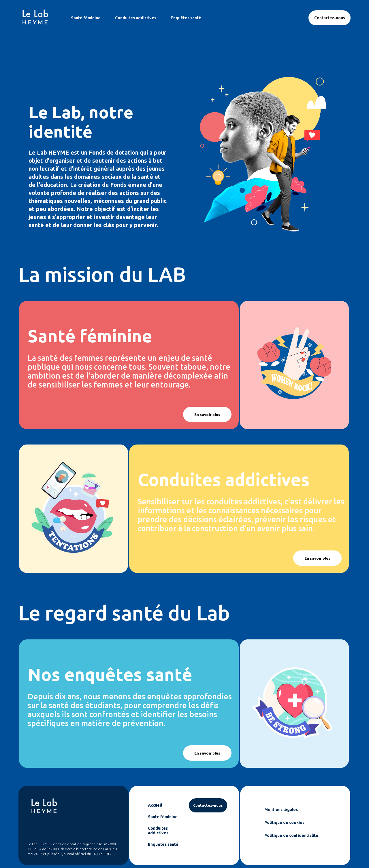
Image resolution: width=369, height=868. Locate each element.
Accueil (155, 805)
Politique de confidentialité (291, 835)
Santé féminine (86, 18)
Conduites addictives (136, 18)
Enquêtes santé (186, 18)
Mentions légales (281, 810)
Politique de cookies (284, 823)
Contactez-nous (330, 18)
